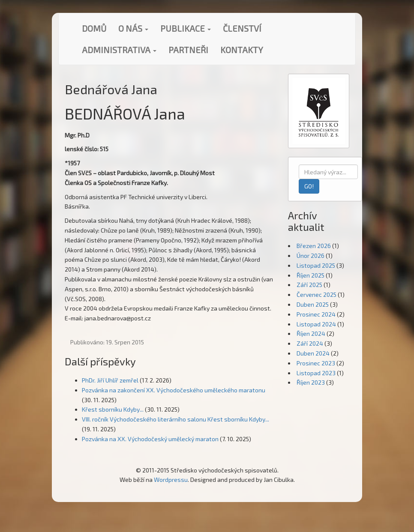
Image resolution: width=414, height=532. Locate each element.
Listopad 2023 (316, 373)
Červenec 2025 (316, 294)
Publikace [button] (186, 28)
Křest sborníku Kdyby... (113, 409)
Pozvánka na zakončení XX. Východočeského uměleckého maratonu (174, 390)
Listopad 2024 (316, 324)
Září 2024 (310, 343)
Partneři (188, 50)
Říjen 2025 (310, 275)
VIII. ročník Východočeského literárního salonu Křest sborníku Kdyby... (175, 419)
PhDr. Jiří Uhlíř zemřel (110, 380)
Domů (94, 28)
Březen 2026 (314, 246)
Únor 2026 (310, 256)
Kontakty (242, 50)
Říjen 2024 (311, 333)
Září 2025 (309, 285)
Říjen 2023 (311, 382)
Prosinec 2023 (316, 363)
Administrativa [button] (119, 50)
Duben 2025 (313, 304)
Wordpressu (171, 480)
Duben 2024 (313, 353)
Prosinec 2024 (316, 314)
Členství (242, 28)
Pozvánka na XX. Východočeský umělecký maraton (150, 439)
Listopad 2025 (316, 265)
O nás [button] (133, 28)
